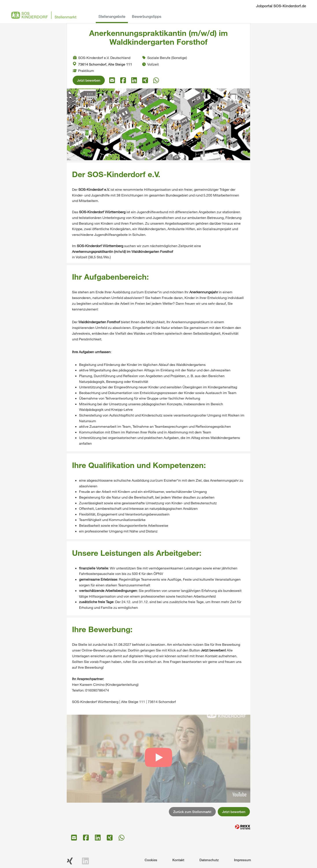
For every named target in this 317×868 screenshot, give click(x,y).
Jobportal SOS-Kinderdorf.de (281, 6)
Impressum (242, 860)
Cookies (151, 860)
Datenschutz (209, 860)
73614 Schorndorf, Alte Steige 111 (102, 64)
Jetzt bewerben (89, 80)
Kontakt (178, 860)
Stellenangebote (112, 16)
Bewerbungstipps (147, 16)
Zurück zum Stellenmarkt (192, 812)
